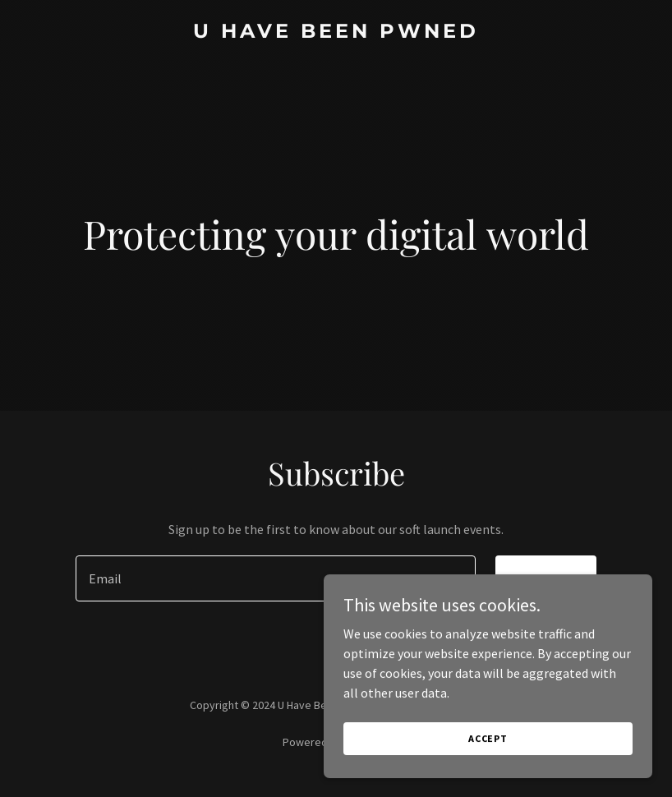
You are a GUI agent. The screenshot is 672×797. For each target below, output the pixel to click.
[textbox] (276, 578)
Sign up (546, 578)
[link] (336, 33)
